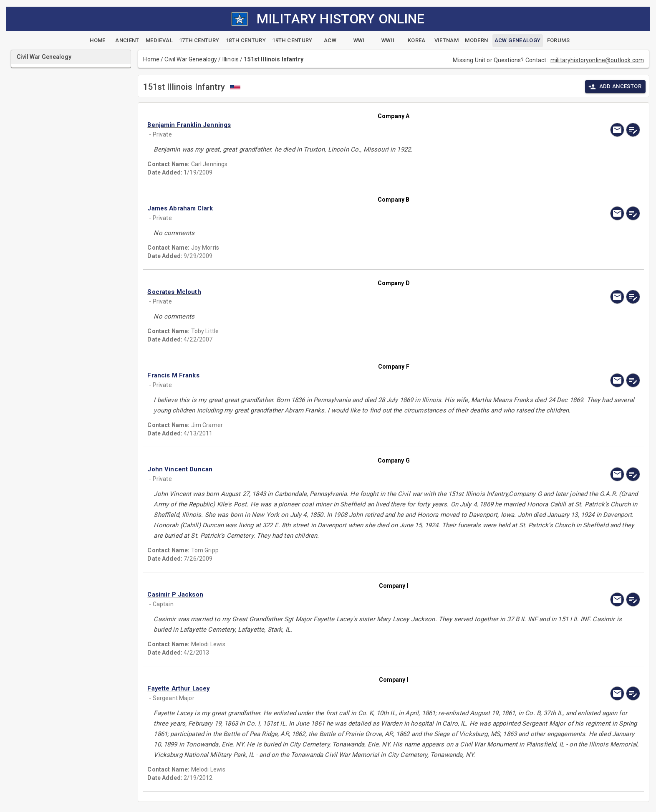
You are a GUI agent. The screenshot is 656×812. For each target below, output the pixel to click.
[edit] (633, 130)
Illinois (231, 59)
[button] (320, 125)
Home (151, 59)
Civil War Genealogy (191, 59)
